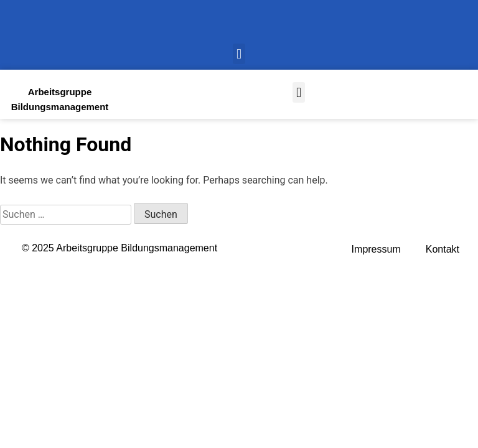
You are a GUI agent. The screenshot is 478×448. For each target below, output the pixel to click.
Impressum (376, 249)
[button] (239, 54)
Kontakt (443, 249)
